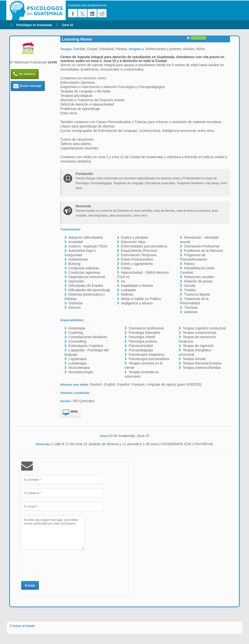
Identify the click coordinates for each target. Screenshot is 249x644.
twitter (82, 13)
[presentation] (58, 565)
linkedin (92, 13)
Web (70, 413)
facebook (73, 13)
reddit (102, 13)
